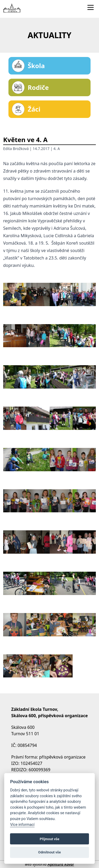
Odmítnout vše (50, 852)
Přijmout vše (49, 839)
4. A (56, 149)
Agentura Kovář (61, 864)
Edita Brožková (16, 149)
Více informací (22, 825)
